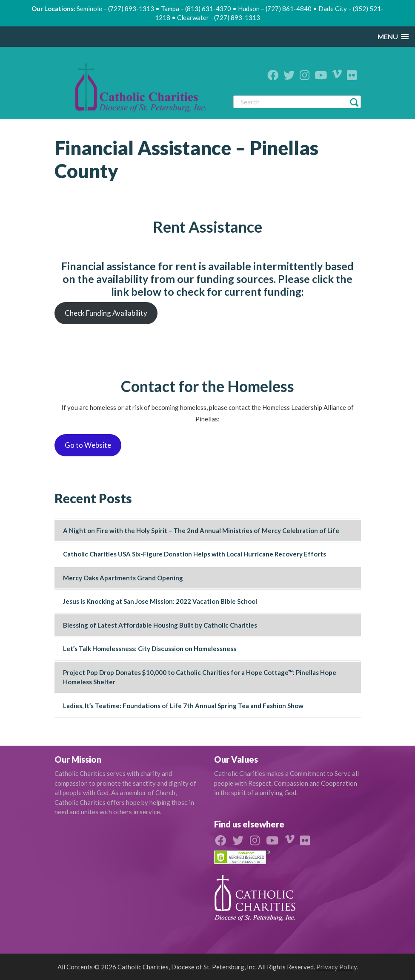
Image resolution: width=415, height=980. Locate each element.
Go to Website (88, 445)
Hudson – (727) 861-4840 (275, 9)
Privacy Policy (336, 967)
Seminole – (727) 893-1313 (115, 9)
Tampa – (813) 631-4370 (196, 9)
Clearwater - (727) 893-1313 (219, 17)
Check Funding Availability (106, 313)
